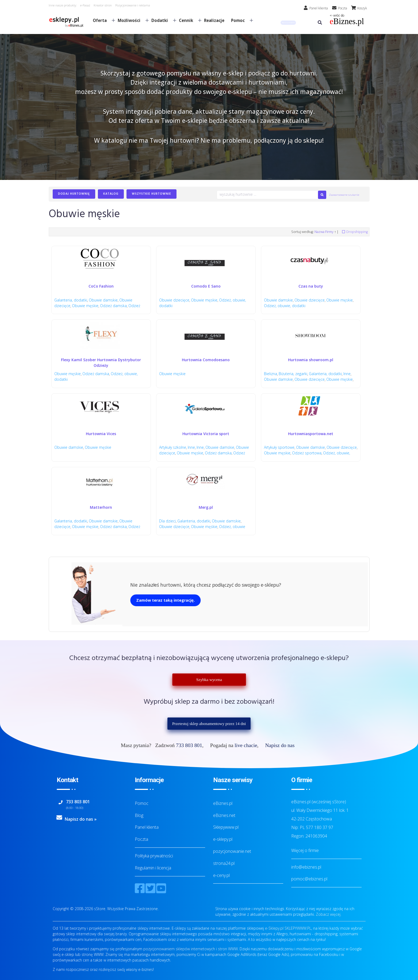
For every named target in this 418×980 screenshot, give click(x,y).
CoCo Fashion (101, 286)
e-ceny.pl (221, 875)
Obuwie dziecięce (174, 300)
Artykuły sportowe (279, 447)
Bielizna (271, 374)
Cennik (188, 20)
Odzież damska (114, 306)
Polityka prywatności (154, 856)
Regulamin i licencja (153, 868)
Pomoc (240, 20)
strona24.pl (224, 863)
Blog (139, 815)
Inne (348, 374)
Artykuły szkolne (173, 447)
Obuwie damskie (103, 300)
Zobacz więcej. (329, 914)
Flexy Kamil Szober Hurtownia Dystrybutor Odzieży (101, 363)
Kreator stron (103, 5)
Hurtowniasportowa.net (311, 434)
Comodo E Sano (206, 286)
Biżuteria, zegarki (293, 374)
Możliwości (131, 20)
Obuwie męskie (85, 306)
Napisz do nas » (81, 819)
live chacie (246, 745)
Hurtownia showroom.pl (311, 360)
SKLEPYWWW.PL (298, 928)
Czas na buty (311, 286)
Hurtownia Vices (101, 434)
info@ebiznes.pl (306, 867)
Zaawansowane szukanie (344, 195)
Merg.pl (206, 507)
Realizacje (214, 20)
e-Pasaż (85, 5)
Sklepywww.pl (226, 827)
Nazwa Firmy (324, 232)
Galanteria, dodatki (71, 300)
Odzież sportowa (325, 453)
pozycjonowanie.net (232, 851)
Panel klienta (147, 827)
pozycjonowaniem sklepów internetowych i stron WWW (191, 949)
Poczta (141, 839)
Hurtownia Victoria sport (206, 434)
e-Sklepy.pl (274, 928)
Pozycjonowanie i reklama (133, 5)
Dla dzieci (167, 521)
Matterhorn (101, 507)
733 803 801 (189, 745)
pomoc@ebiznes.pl (309, 879)
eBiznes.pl (223, 803)
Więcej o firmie (305, 850)
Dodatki (162, 20)
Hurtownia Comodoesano (206, 360)
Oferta (102, 20)
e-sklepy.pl (223, 839)
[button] (288, 23)
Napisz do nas (280, 745)
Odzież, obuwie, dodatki (285, 306)
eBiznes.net (224, 815)
